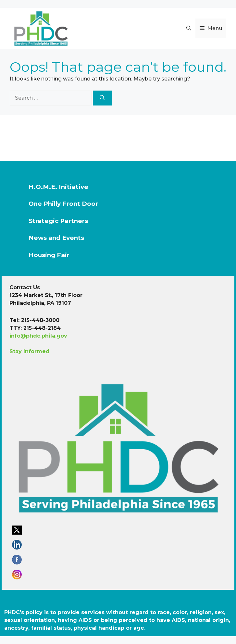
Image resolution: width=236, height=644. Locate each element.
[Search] (102, 98)
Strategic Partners (58, 221)
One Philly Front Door (63, 204)
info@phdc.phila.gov (38, 336)
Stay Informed (30, 351)
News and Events (56, 238)
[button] (189, 28)
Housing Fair (49, 255)
